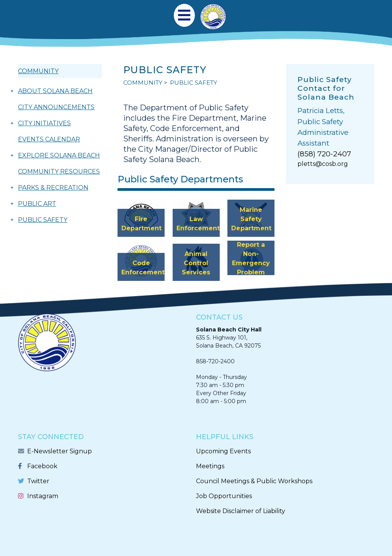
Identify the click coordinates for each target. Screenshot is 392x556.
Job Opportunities (224, 496)
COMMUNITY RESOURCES (59, 171)
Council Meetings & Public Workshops (254, 481)
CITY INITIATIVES (44, 123)
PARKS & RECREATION (53, 188)
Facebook (42, 466)
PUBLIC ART (37, 204)
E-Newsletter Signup (60, 451)
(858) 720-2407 (324, 154)
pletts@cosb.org (323, 164)
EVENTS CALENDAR (49, 139)
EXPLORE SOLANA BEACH (59, 155)
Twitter (38, 481)
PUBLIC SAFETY (43, 220)
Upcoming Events (223, 451)
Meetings (210, 466)
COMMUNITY (38, 71)
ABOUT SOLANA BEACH (55, 91)
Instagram (43, 496)
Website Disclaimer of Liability (241, 511)
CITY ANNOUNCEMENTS (56, 107)
